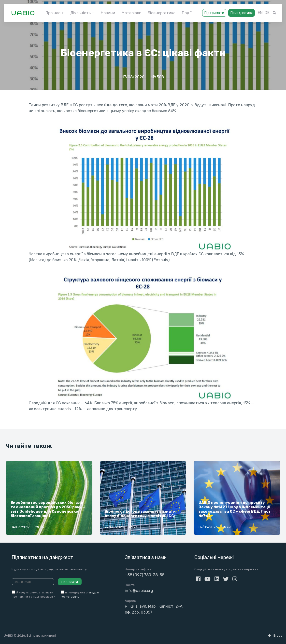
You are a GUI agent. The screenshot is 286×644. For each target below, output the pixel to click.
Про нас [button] (53, 13)
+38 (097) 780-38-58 (145, 575)
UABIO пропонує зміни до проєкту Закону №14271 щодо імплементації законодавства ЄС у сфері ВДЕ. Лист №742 (235, 509)
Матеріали (132, 13)
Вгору (275, 636)
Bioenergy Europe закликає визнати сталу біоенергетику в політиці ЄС (140, 514)
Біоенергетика (162, 13)
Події (187, 13)
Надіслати (70, 582)
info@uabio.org (139, 591)
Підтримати (214, 13)
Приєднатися (242, 13)
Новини (108, 13)
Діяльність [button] (80, 13)
